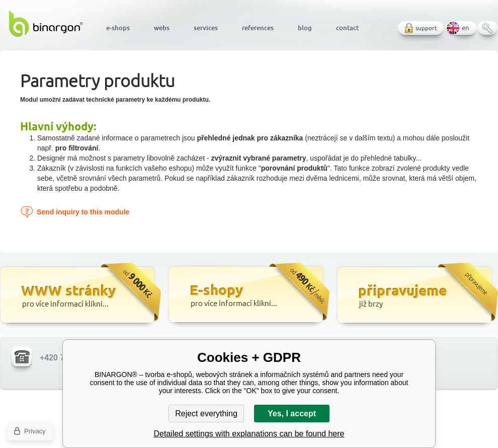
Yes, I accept (292, 414)
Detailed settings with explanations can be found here (249, 434)
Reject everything (206, 414)
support (426, 28)
